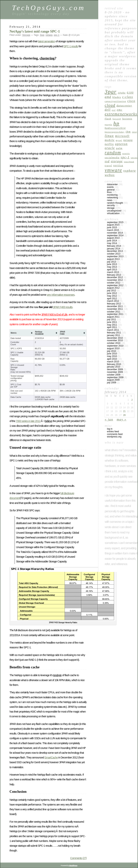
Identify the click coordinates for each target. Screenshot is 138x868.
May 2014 (112, 243)
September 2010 (115, 346)
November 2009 (115, 372)
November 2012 (115, 280)
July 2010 (112, 351)
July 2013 (112, 262)
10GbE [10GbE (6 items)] (122, 93)
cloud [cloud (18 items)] (110, 105)
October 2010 (114, 343)
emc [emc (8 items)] (120, 110)
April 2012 (112, 299)
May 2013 (112, 267)
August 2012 (113, 288)
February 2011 (114, 333)
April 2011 (112, 327)
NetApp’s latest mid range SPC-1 (35, 31)
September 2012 (115, 285)
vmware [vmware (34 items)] (113, 170)
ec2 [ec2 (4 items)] (114, 110)
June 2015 (112, 227)
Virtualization (113, 213)
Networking (112, 198)
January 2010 (114, 367)
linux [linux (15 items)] (109, 136)
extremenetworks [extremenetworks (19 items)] (121, 114)
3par (42, 35)
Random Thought (115, 203)
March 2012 (113, 301)
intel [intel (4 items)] (135, 132)
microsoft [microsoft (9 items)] (122, 136)
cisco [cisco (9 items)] (131, 101)
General (111, 190)
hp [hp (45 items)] (116, 123)
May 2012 (112, 296)
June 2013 (112, 264)
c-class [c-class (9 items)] (128, 97)
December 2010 (115, 338)
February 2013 (114, 275)
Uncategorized (114, 211)
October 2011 (114, 312)
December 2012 (115, 277)
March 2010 (113, 362)
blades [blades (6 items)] (117, 97)
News (110, 200)
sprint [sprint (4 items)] (134, 158)
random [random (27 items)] (113, 153)
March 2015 (113, 230)
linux (109, 192)
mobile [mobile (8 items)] (110, 140)
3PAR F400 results (63, 307)
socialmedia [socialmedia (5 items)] (112, 158)
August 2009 (113, 380)
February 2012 (114, 304)
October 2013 (114, 254)
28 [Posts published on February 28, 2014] (124, 415)
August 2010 (113, 348)
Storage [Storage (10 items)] (117, 161)
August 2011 (113, 317)
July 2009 (112, 383)
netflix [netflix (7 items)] (109, 144)
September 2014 (115, 235)
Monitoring (112, 195)
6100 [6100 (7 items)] (130, 93)
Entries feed (113, 432)
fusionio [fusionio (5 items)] (127, 119)
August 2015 (113, 225)
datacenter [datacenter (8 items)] (124, 105)
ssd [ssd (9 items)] (107, 161)
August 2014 (113, 238)
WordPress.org (114, 437)
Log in (110, 429)
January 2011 (114, 335)
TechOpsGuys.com (49, 8)
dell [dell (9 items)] (108, 110)
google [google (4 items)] (108, 125)
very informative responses (61, 295)
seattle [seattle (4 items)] (126, 153)
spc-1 (57, 35)
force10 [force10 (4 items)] (117, 119)
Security (111, 205)
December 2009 (115, 369)
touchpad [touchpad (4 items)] (129, 162)
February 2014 (114, 246)
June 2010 (112, 354)
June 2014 (112, 241)
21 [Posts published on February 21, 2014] (124, 411)
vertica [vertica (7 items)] (118, 165)
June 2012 (112, 293)
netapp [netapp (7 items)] (128, 140)
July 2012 (112, 291)
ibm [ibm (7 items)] (128, 132)
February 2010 (114, 364)
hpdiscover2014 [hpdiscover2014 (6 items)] (115, 128)
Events (110, 187)
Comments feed (115, 434)
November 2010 (115, 340)
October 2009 (114, 375)
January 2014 (114, 249)
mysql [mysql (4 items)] (119, 140)
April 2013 (112, 270)
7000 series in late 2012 (28, 421)
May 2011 (112, 325)
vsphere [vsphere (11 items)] (130, 171)
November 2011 (115, 309)
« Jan (109, 419)
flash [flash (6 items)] (108, 119)
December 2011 (115, 306)
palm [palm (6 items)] (119, 148)
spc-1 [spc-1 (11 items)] (125, 157)
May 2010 (112, 356)
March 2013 (113, 272)
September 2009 (115, 377)
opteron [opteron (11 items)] (121, 144)
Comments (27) (78, 858)
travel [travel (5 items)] (108, 166)
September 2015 (115, 222)
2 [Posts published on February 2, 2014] (132, 400)
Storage (26, 35)
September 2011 (115, 314)
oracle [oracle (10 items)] (110, 148)
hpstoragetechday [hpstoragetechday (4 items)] (115, 132)
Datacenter (112, 184)
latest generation (47, 41)
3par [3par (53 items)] (111, 92)
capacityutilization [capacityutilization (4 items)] (115, 101)
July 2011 (112, 319)
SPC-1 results (71, 46)
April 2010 (112, 359)
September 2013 (115, 256)
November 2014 (115, 233)
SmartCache (51, 757)
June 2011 (112, 322)
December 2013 (115, 251)
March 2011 (113, 330)
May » (122, 419)
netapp (49, 35)
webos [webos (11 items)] (110, 175)
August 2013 (113, 259)
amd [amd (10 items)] (108, 97)
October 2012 (114, 283)
